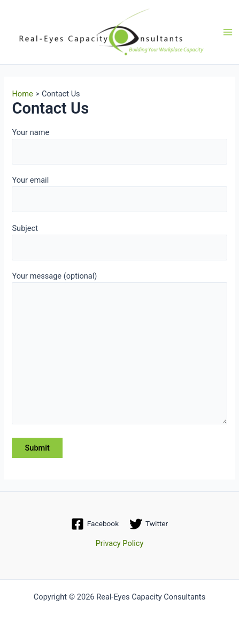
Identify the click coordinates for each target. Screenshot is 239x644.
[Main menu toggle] (228, 32)
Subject (119, 242)
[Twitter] (149, 524)
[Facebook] (95, 524)
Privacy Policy (120, 543)
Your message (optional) (119, 350)
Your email (119, 194)
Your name (119, 146)
